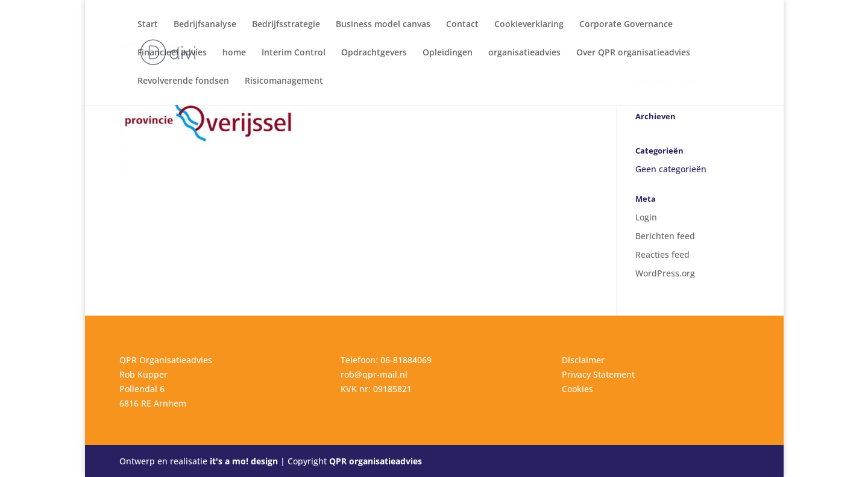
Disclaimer (583, 360)
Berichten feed (665, 236)
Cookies (577, 389)
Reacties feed (662, 254)
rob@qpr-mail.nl (374, 374)
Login (646, 217)
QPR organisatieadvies (376, 461)
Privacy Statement (598, 374)
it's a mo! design (244, 461)
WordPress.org (665, 273)
